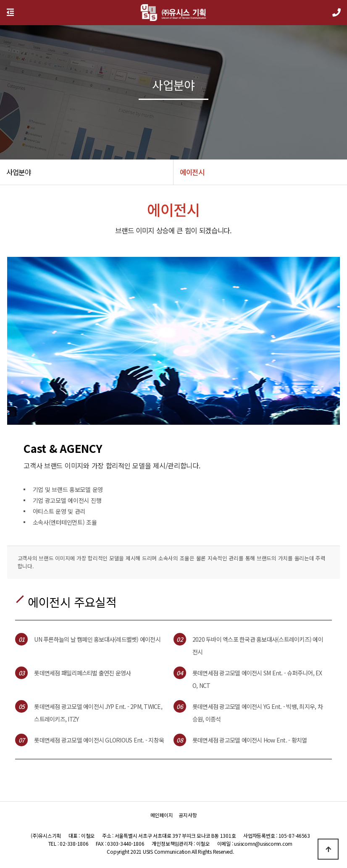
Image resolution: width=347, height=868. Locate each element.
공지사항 (188, 815)
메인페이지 (162, 815)
